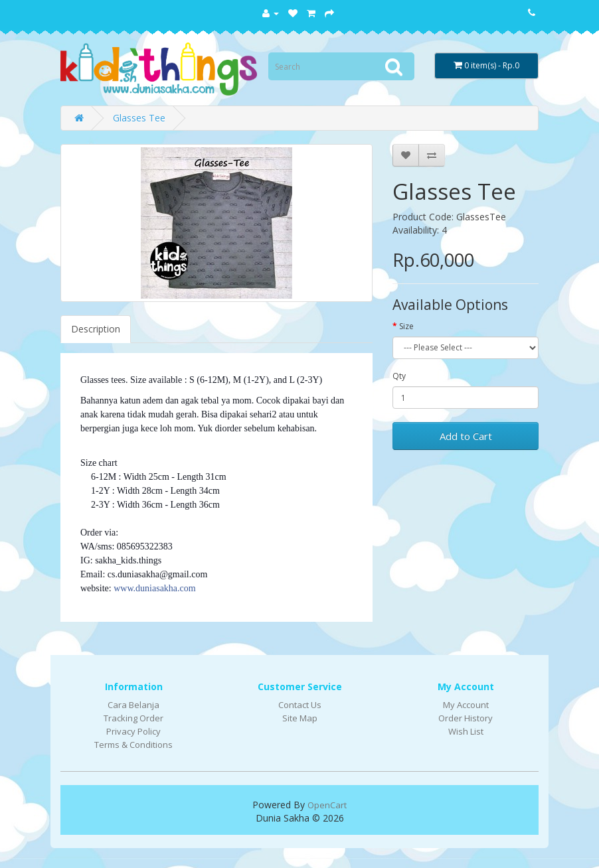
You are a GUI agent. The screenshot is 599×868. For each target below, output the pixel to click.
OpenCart (327, 805)
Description (96, 329)
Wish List (466, 731)
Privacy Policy (133, 731)
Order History (466, 718)
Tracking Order (133, 718)
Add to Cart (466, 436)
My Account (466, 705)
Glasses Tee (139, 118)
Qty (399, 376)
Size (406, 326)
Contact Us (300, 705)
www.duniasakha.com (155, 588)
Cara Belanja (133, 705)
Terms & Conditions (133, 745)
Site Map (300, 718)
